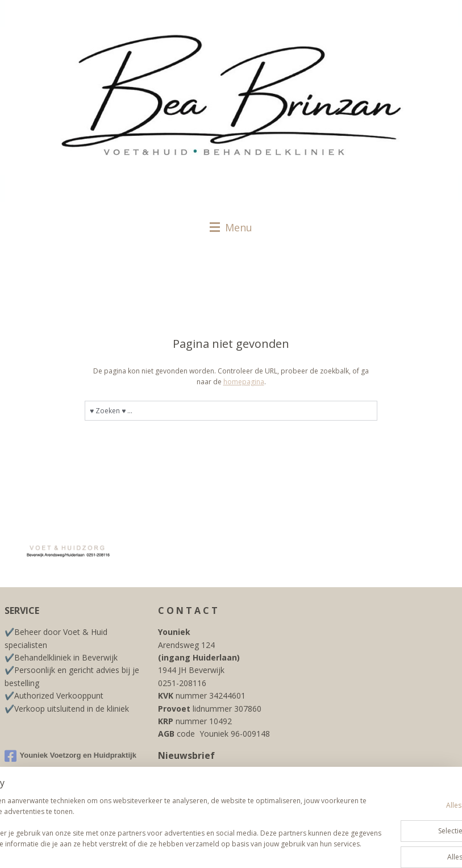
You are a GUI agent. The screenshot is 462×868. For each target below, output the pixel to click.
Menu (231, 227)
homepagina (244, 382)
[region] (156, 817)
